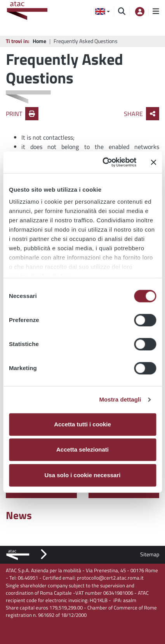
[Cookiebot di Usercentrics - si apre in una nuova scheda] (103, 162)
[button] (102, 12)
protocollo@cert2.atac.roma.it (110, 578)
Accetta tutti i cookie (82, 424)
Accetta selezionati (82, 449)
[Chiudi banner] (153, 162)
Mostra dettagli (120, 399)
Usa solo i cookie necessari (83, 475)
